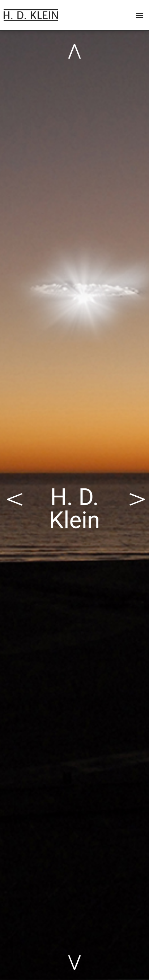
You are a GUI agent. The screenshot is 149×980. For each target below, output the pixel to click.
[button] (139, 15)
